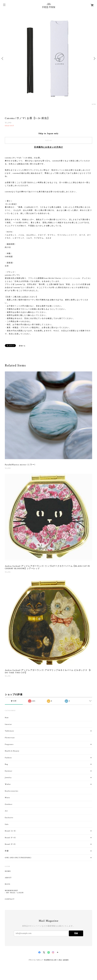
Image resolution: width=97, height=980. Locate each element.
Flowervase (10, 738)
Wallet (8, 784)
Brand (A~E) (10, 831)
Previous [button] (3, 58)
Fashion (8, 758)
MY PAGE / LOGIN (15, 893)
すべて (14, 701)
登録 (76, 933)
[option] (48, 58)
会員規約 (66, 960)
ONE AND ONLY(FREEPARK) (18, 858)
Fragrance (9, 744)
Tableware (9, 731)
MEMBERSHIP (11, 891)
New (7, 718)
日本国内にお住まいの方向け (48, 147)
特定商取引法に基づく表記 (53, 960)
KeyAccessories (11, 791)
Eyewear (8, 771)
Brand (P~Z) (10, 844)
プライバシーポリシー (36, 960)
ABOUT (8, 878)
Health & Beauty (12, 751)
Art (6, 811)
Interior (8, 724)
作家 (7, 851)
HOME (8, 871)
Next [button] (94, 58)
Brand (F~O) (10, 838)
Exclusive (9, 818)
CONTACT (10, 899)
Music (7, 798)
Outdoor (9, 804)
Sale (7, 824)
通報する (22, 346)
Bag (6, 764)
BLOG (7, 884)
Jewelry (8, 778)
